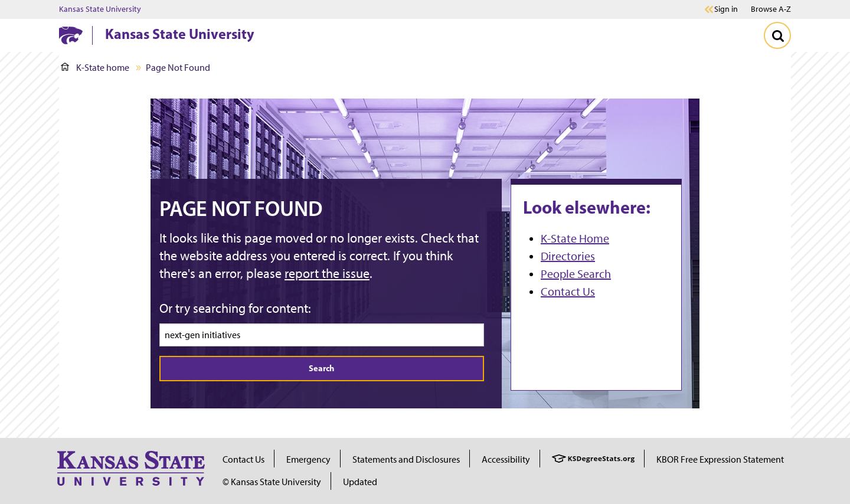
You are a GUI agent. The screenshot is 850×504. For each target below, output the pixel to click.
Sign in (726, 9)
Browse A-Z (771, 9)
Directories (568, 256)
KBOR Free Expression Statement (720, 459)
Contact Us (568, 292)
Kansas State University (100, 9)
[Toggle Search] (777, 35)
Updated (360, 482)
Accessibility (506, 459)
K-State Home (575, 238)
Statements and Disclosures (406, 459)
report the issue (327, 274)
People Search (576, 274)
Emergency (308, 459)
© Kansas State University (272, 482)
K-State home (95, 68)
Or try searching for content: (235, 308)
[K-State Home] (71, 35)
